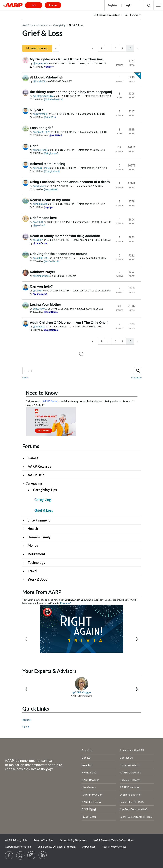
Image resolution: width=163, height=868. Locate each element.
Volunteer (87, 765)
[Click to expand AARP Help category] (25, 475)
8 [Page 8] (115, 48)
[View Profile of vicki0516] (50, 117)
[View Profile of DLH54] (38, 291)
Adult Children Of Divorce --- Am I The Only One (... (70, 323)
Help (125, 15)
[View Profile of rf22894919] (40, 309)
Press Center (89, 817)
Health (33, 529)
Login (128, 5)
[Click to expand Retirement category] (25, 554)
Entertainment (39, 520)
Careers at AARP (129, 765)
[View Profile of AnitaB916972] (42, 132)
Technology (37, 562)
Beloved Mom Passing (48, 164)
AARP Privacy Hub (16, 840)
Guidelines (115, 15)
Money (33, 545)
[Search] (82, 371)
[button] (158, 5)
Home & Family (39, 537)
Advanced (136, 377)
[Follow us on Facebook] (9, 855)
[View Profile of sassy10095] (51, 189)
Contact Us (126, 757)
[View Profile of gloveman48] (41, 114)
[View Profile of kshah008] (39, 81)
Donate (86, 757)
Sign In (26, 727)
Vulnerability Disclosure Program (57, 847)
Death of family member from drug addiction (65, 236)
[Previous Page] (93, 48)
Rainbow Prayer (42, 272)
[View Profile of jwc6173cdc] (40, 150)
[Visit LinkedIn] (43, 855)
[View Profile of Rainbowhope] (41, 276)
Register (113, 5)
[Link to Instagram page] (32, 855)
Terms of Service (43, 840)
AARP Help (36, 475)
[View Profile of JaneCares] (40, 243)
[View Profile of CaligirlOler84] (41, 168)
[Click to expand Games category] (25, 458)
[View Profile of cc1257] (38, 240)
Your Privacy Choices (114, 847)
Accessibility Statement (73, 840)
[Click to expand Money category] (25, 546)
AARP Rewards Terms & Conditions (114, 840)
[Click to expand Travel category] (25, 571)
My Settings (100, 15)
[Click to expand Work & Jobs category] (25, 580)
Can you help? (41, 286)
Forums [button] (134, 15)
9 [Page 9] (122, 48)
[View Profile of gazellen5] (39, 225)
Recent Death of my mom (50, 200)
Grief (34, 146)
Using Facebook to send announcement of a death (70, 182)
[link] (137, 48)
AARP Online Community (36, 25)
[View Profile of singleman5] (51, 153)
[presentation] (26, 638)
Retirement (37, 554)
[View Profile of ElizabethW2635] (53, 99)
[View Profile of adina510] (39, 327)
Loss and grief (41, 128)
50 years (37, 110)
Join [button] (34, 5)
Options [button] (56, 48)
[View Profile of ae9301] (38, 222)
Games (33, 458)
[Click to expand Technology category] (25, 563)
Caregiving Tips (45, 490)
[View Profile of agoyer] (49, 67)
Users (25, 377)
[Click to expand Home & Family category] (25, 537)
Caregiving (59, 25)
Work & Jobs (37, 579)
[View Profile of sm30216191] (41, 258)
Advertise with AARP (132, 750)
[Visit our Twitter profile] (20, 855)
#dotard (53, 77)
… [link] (108, 48)
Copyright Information (18, 847)
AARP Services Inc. (131, 772)
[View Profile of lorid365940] (40, 204)
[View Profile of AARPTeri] (55, 135)
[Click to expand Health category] (25, 529)
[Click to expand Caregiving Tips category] (30, 490)
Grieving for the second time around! (59, 254)
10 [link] (130, 48)
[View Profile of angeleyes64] (41, 63)
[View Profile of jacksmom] (39, 186)
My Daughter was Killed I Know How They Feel (67, 59)
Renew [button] (53, 5)
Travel (32, 571)
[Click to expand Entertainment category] (25, 521)
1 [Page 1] (101, 48)
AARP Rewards (39, 466)
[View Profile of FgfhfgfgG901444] (43, 96)
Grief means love (43, 218)
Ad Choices (89, 847)
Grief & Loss (44, 510)
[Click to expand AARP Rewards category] (25, 467)
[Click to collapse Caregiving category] (24, 484)
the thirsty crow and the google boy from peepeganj (71, 92)
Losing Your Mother (45, 305)
